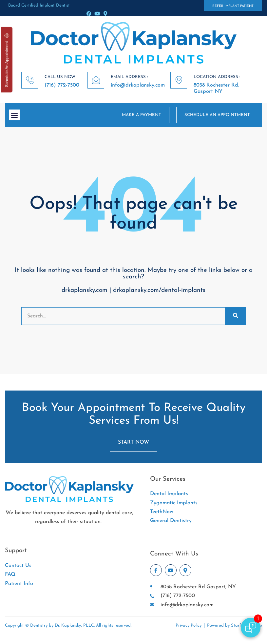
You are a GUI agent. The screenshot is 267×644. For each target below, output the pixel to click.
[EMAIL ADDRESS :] (96, 80)
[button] (14, 115)
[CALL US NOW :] (30, 80)
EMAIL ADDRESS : (129, 77)
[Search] (235, 316)
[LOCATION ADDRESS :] (179, 80)
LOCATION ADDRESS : (217, 77)
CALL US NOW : (61, 77)
